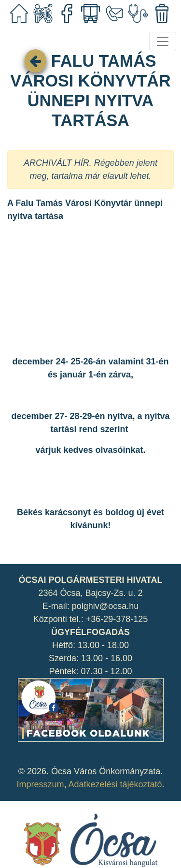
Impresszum (40, 784)
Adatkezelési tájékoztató (115, 784)
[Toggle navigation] (163, 42)
